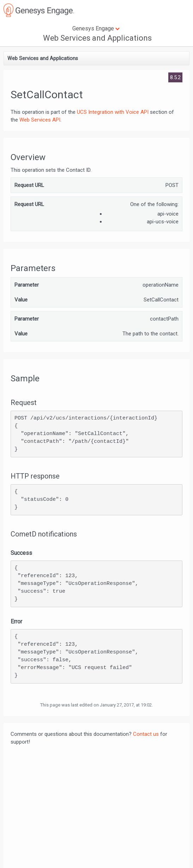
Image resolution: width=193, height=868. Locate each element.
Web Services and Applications (97, 38)
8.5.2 (175, 77)
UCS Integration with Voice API (113, 112)
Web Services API (40, 120)
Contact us (146, 734)
